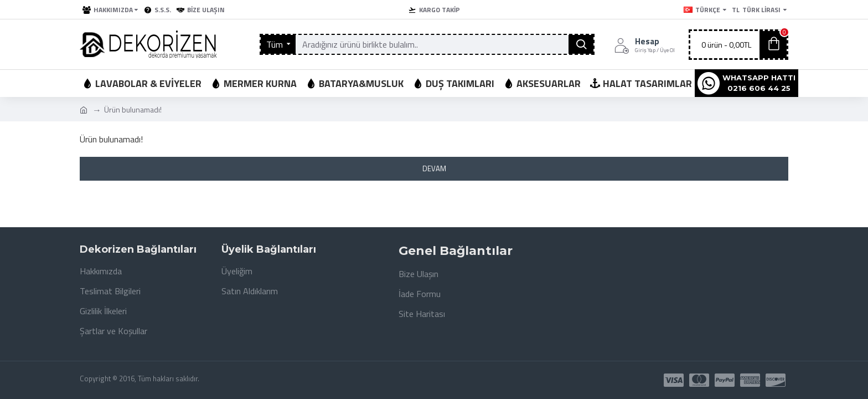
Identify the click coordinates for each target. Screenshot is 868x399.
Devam (434, 168)
